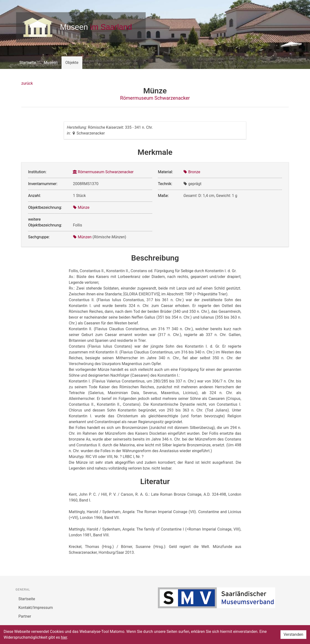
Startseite (28, 63)
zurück (27, 83)
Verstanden (293, 634)
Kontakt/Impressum (36, 608)
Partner (25, 616)
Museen (51, 63)
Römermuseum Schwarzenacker (155, 98)
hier (64, 637)
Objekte (72, 63)
